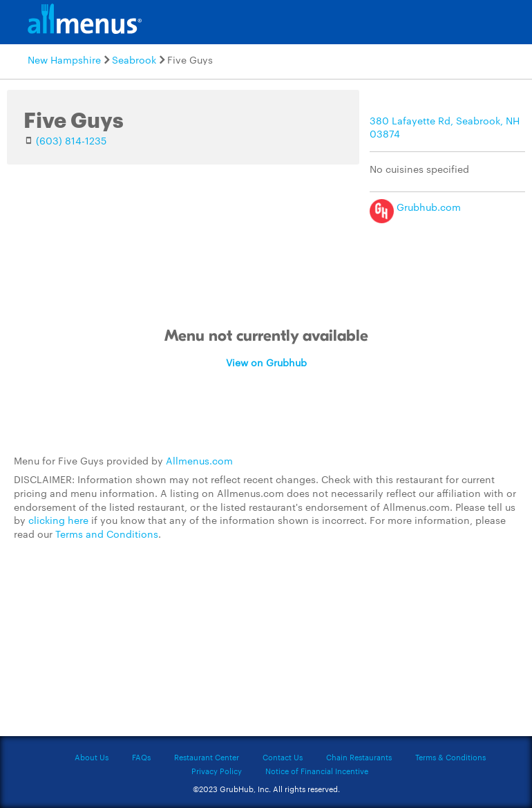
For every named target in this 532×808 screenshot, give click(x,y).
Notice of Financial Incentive (317, 771)
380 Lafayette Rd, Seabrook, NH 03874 (445, 127)
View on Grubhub (266, 362)
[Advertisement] (266, 646)
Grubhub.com (415, 207)
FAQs (141, 757)
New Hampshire (64, 59)
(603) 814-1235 (71, 140)
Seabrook (134, 59)
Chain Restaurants (359, 757)
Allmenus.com (199, 460)
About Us (92, 757)
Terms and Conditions (107, 534)
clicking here (58, 520)
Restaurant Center (207, 757)
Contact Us (283, 757)
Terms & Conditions (450, 757)
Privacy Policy (217, 771)
